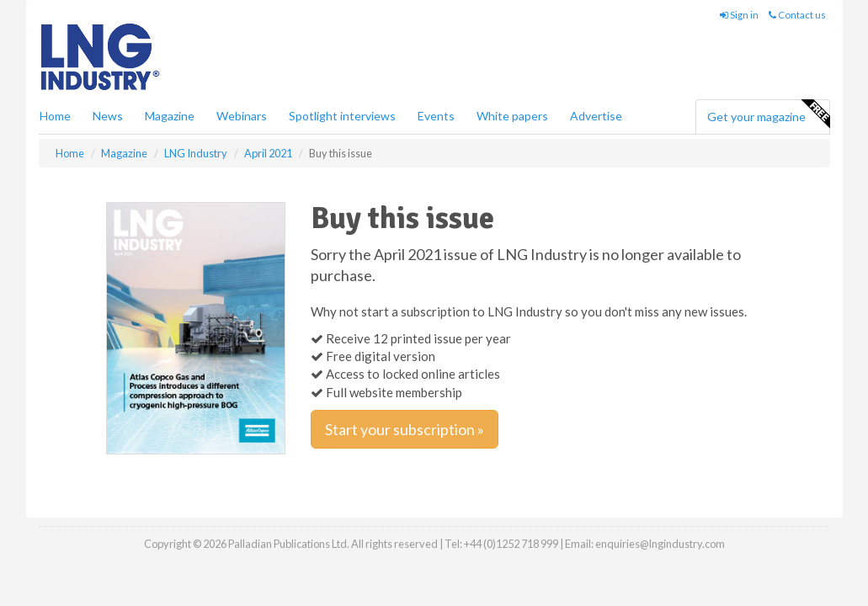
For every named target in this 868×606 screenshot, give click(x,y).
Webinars (242, 116)
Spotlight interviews (342, 116)
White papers (512, 116)
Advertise (596, 116)
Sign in (739, 15)
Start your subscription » (405, 429)
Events (436, 116)
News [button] (108, 116)
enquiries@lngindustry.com (660, 544)
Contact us (797, 15)
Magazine (170, 116)
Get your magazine (768, 114)
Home (55, 116)
